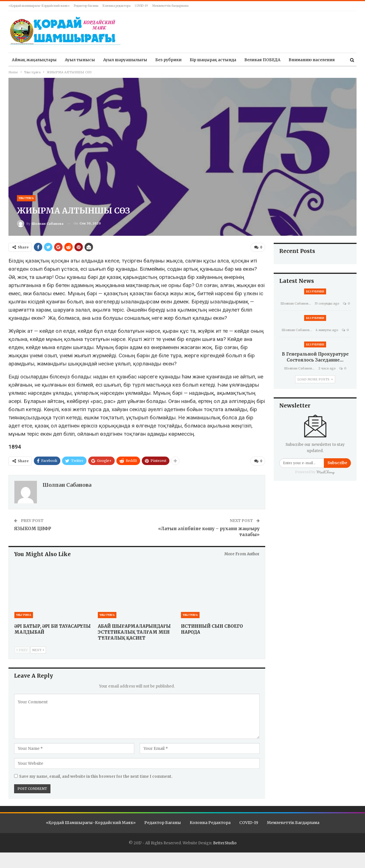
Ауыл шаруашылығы (125, 60)
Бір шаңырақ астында (213, 60)
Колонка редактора (117, 6)
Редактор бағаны (86, 6)
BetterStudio (225, 843)
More (294, 60)
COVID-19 (141, 6)
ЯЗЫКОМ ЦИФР (33, 528)
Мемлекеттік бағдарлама (170, 6)
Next (38, 649)
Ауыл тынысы (80, 60)
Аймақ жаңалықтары (34, 60)
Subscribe (337, 463)
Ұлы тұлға (26, 198)
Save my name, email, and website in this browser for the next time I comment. (96, 776)
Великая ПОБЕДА (262, 60)
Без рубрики (168, 60)
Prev (22, 649)
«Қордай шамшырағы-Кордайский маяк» (39, 6)
